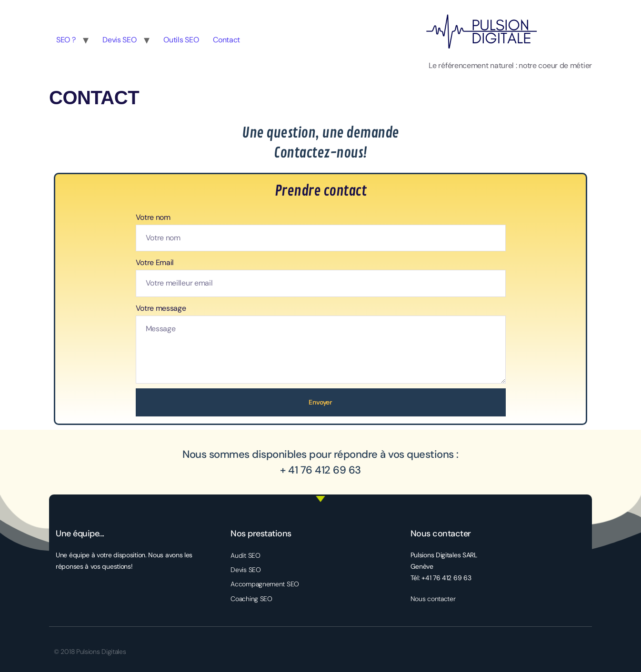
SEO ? (66, 40)
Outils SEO (181, 40)
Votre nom (153, 217)
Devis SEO (119, 40)
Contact (226, 40)
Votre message (161, 308)
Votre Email (155, 262)
